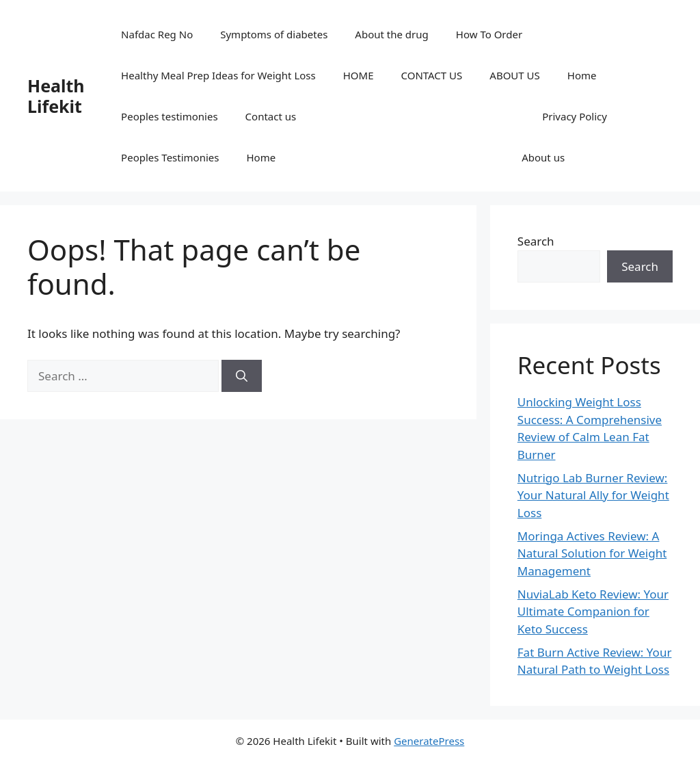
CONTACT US (432, 75)
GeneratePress (429, 741)
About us (543, 157)
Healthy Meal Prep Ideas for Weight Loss (218, 75)
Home (582, 75)
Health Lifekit (56, 96)
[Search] (242, 376)
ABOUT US (514, 75)
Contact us (271, 116)
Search (536, 241)
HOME (359, 75)
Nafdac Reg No (157, 34)
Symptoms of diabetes (274, 34)
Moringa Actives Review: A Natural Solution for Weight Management (592, 553)
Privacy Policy (575, 116)
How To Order (489, 34)
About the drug (391, 34)
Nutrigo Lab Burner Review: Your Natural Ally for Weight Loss (593, 495)
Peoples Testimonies (170, 157)
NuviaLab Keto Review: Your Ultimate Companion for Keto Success (593, 612)
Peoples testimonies (169, 116)
